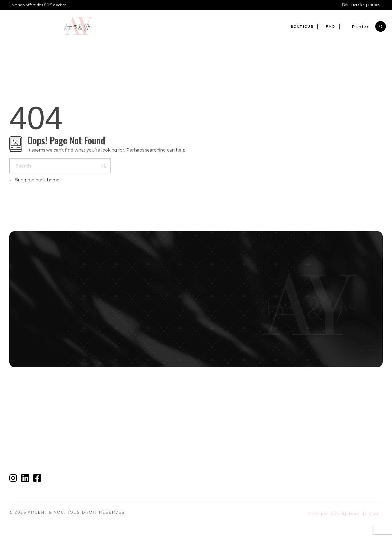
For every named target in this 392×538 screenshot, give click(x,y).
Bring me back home (34, 180)
